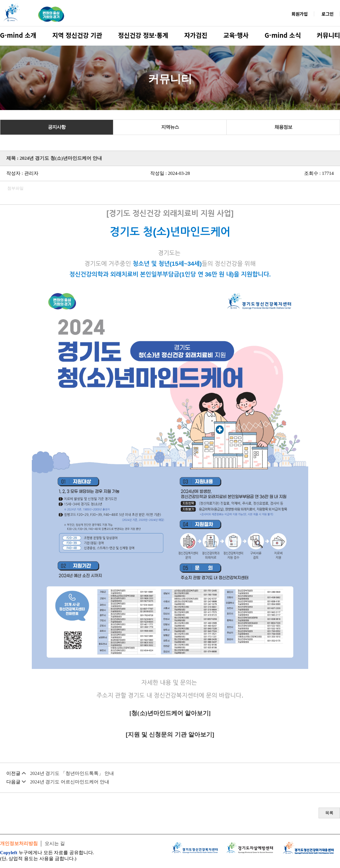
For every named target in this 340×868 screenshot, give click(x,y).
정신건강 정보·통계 (143, 35)
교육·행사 (236, 35)
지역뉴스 (170, 127)
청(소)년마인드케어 (157, 713)
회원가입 (300, 14)
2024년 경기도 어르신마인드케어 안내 (70, 782)
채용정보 (283, 127)
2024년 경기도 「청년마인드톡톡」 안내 (72, 773)
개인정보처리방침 (19, 843)
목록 (329, 813)
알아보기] (197, 713)
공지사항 (57, 127)
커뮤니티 (328, 35)
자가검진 (196, 35)
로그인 (328, 14)
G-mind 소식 (283, 35)
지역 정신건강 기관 (77, 35)
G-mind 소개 (18, 35)
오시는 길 (55, 843)
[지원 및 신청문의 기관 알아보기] (170, 734)
